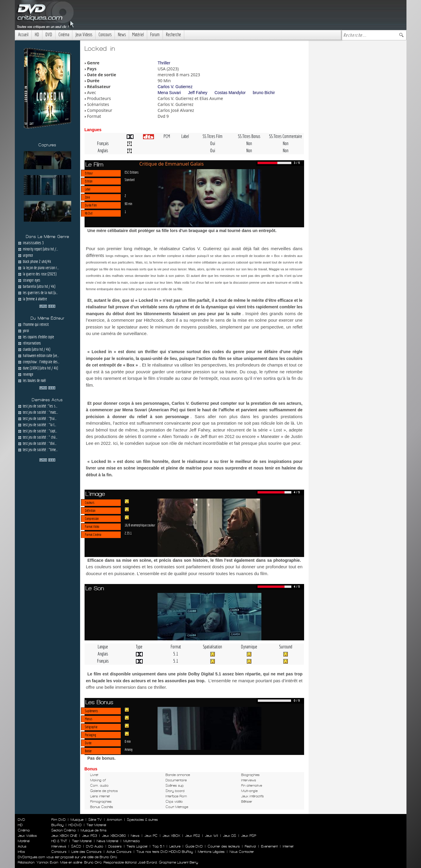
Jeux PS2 (193, 836)
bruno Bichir (264, 93)
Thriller (164, 63)
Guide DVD (194, 846)
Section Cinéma (63, 830)
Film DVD (58, 820)
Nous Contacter (241, 852)
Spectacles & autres (142, 820)
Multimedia (132, 841)
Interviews (59, 846)
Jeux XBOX (171, 836)
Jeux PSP (249, 836)
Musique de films (94, 830)
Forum (155, 35)
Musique (77, 820)
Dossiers (115, 846)
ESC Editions (132, 172)
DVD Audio (95, 846)
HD (37, 35)
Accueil (23, 35)
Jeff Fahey (198, 93)
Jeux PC (151, 836)
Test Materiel (96, 825)
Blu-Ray (57, 825)
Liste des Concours (86, 852)
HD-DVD (75, 825)
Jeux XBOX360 (114, 836)
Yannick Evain (47, 862)
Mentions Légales (211, 852)
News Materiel (108, 841)
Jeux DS (230, 836)
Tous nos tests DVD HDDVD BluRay (165, 852)
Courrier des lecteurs (224, 846)
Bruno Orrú (93, 862)
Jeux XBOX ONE (64, 836)
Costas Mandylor (230, 93)
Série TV (95, 820)
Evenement (269, 846)
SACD (76, 846)
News (122, 35)
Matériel (138, 35)
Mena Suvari (169, 93)
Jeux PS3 (90, 836)
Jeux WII (212, 836)
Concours (105, 35)
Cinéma (64, 35)
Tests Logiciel (137, 846)
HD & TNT (59, 841)
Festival (250, 846)
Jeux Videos (84, 35)
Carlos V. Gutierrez (175, 87)
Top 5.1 (158, 846)
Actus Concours (119, 852)
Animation (114, 820)
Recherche (173, 35)
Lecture (175, 846)
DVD (49, 35)
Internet (288, 846)
